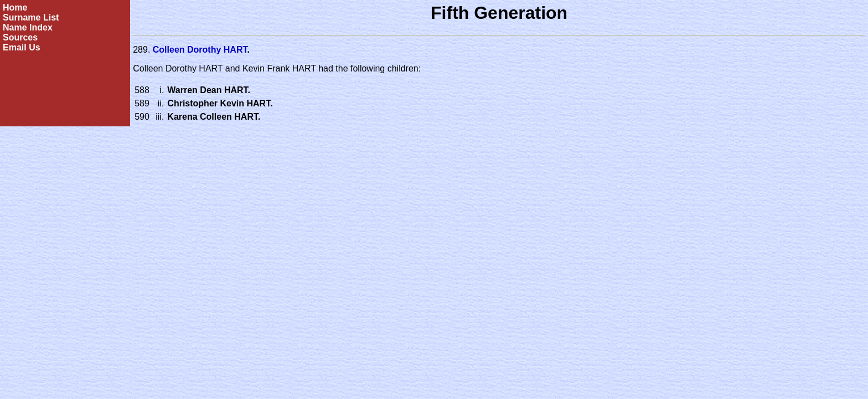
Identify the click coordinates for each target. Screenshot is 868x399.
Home (15, 7)
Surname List (31, 17)
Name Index (28, 27)
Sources (20, 37)
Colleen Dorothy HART (200, 50)
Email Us (22, 47)
